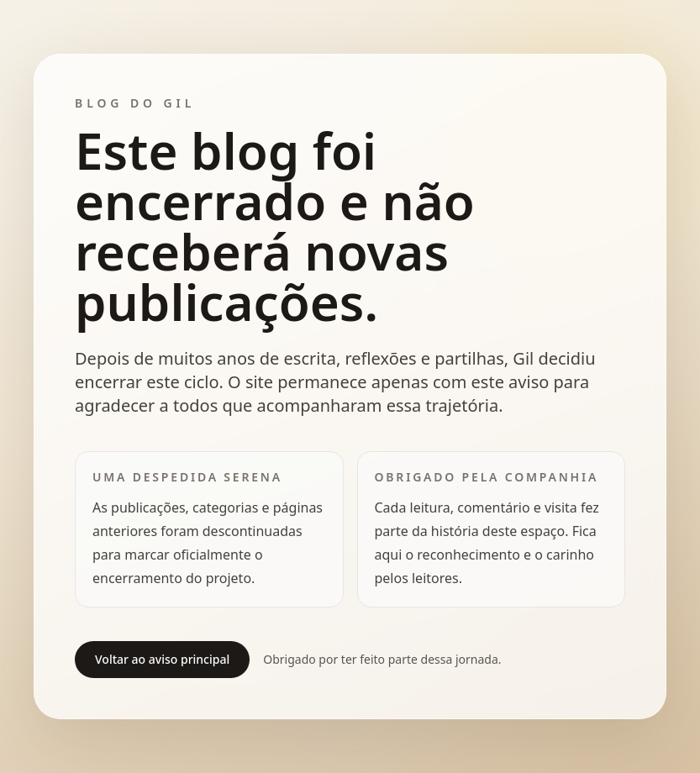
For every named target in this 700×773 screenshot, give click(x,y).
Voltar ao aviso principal (162, 659)
